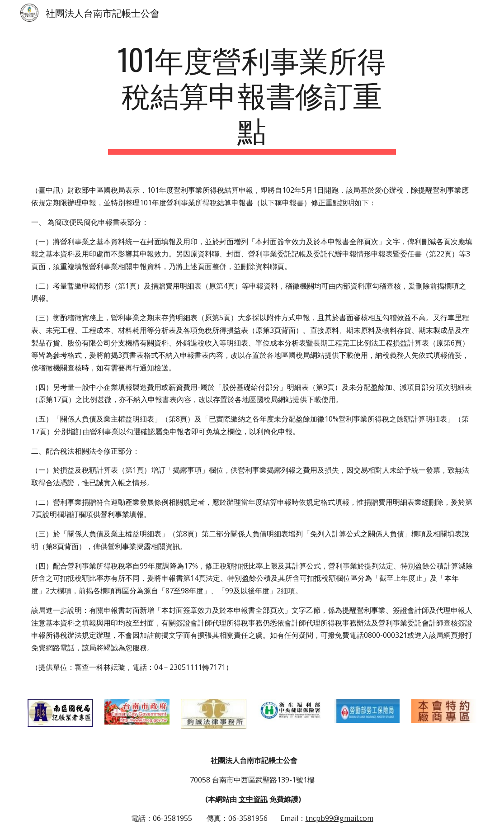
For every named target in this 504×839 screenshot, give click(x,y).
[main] (252, 98)
